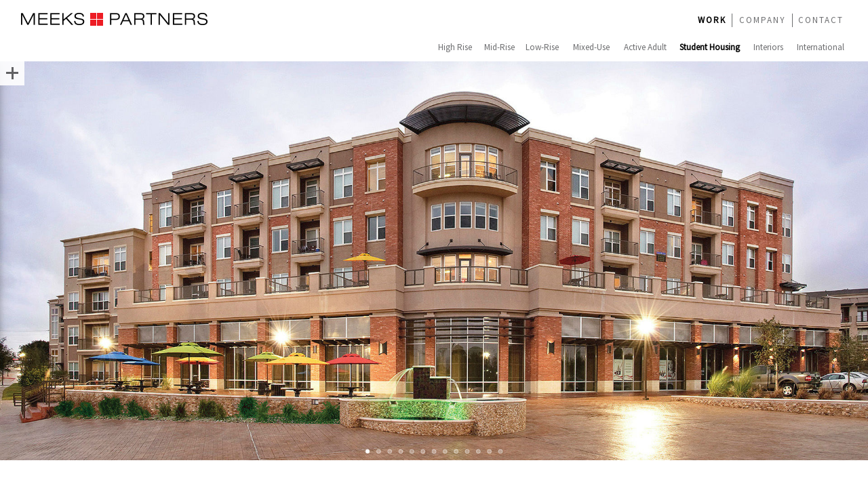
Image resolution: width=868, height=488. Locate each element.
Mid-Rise (499, 47)
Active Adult (645, 47)
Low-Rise (542, 47)
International (821, 47)
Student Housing (710, 47)
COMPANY (763, 20)
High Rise (455, 47)
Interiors (768, 47)
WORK (712, 20)
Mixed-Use (591, 47)
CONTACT (821, 20)
